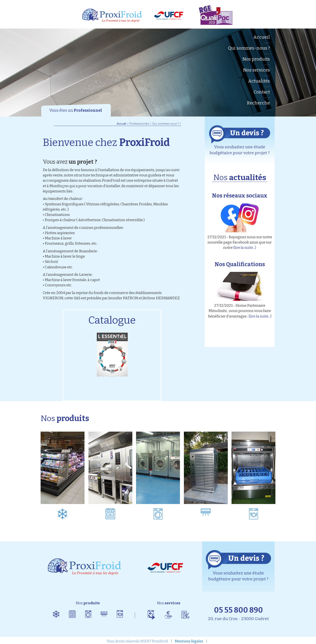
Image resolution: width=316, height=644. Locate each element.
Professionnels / (140, 124)
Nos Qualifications (240, 264)
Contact (262, 92)
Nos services (257, 70)
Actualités (259, 81)
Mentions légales (189, 641)
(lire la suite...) (245, 248)
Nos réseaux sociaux (240, 196)
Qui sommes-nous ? (249, 48)
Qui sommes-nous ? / (167, 124)
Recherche (258, 103)
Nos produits (256, 59)
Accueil (262, 37)
